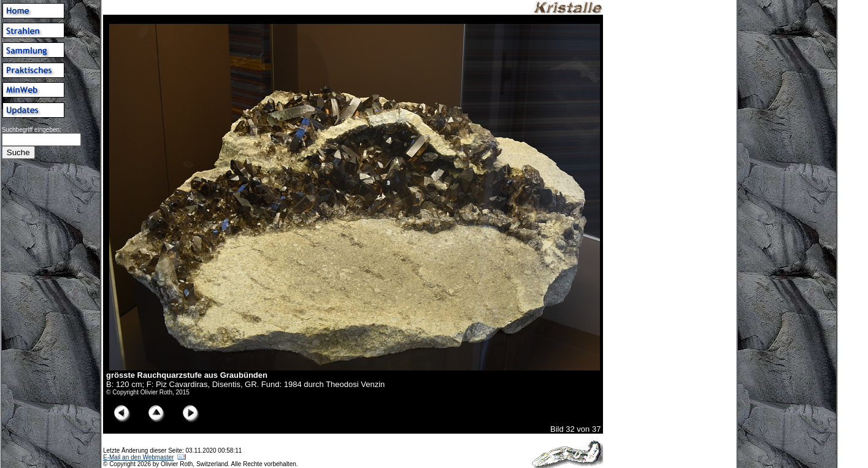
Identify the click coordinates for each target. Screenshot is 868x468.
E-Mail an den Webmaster (138, 457)
